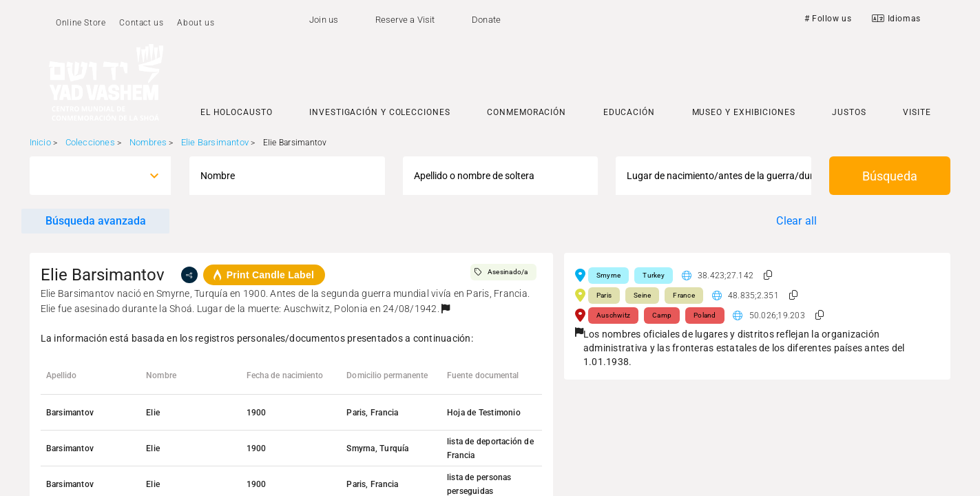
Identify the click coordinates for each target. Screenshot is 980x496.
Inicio (40, 142)
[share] (189, 275)
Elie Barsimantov (215, 142)
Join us (324, 20)
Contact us (141, 23)
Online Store (81, 23)
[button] (446, 309)
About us (196, 23)
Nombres (148, 142)
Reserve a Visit (405, 20)
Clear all (796, 221)
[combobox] (88, 176)
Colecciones (90, 142)
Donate (486, 20)
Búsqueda (890, 176)
